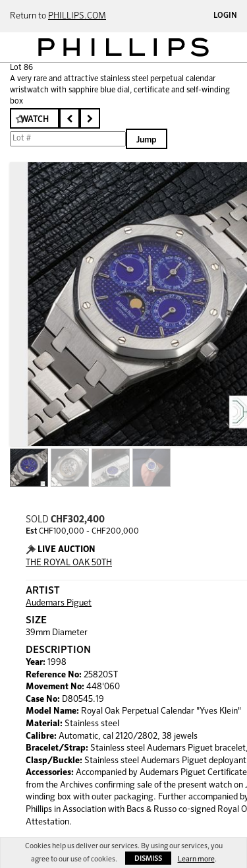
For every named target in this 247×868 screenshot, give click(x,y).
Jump (147, 140)
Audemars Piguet (59, 603)
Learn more (196, 859)
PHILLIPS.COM (77, 16)
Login (225, 16)
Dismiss (148, 858)
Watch (35, 120)
